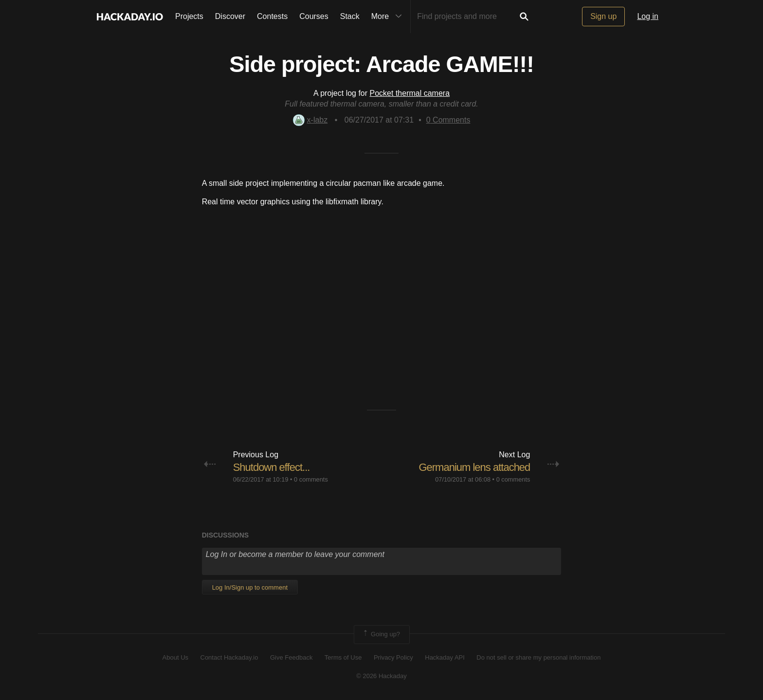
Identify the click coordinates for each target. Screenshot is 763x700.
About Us (175, 657)
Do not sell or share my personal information (538, 657)
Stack (350, 16)
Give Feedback (291, 657)
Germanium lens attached (474, 467)
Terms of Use (343, 657)
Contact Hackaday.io (229, 657)
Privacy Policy (393, 657)
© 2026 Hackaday (381, 676)
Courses (314, 16)
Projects (189, 16)
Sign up (603, 16)
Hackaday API (445, 657)
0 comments (311, 479)
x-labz (310, 120)
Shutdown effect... (272, 467)
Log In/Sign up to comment (250, 587)
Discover (230, 16)
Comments (448, 120)
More (389, 17)
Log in (648, 16)
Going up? (381, 634)
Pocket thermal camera (410, 93)
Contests (272, 16)
